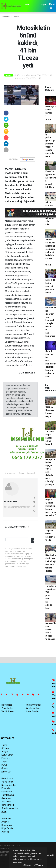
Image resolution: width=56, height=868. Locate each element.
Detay (27, 865)
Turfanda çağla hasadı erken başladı (50, 438)
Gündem (5, 748)
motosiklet (20, 248)
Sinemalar (6, 798)
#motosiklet (11, 473)
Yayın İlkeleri (7, 708)
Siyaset (5, 768)
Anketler (5, 822)
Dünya (4, 765)
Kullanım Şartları (34, 705)
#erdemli (31, 473)
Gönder (33, 540)
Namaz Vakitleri (9, 785)
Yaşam (5, 762)
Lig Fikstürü (7, 792)
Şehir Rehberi (8, 805)
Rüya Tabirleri (8, 828)
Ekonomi (6, 758)
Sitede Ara (6, 819)
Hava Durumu (8, 778)
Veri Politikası (8, 711)
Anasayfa (7, 16)
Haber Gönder (32, 711)
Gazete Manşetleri (10, 808)
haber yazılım (6, 861)
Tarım (26, 5)
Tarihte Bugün (8, 795)
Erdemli (22, 295)
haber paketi (6, 858)
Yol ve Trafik (7, 782)
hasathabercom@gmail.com (17, 507)
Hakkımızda (7, 705)
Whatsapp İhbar (33, 708)
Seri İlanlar (6, 802)
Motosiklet (11, 221)
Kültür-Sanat (7, 755)
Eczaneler (6, 788)
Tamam (39, 865)
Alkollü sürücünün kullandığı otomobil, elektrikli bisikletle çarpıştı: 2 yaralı (50, 252)
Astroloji (5, 832)
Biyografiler (7, 825)
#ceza (22, 473)
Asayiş (16, 16)
